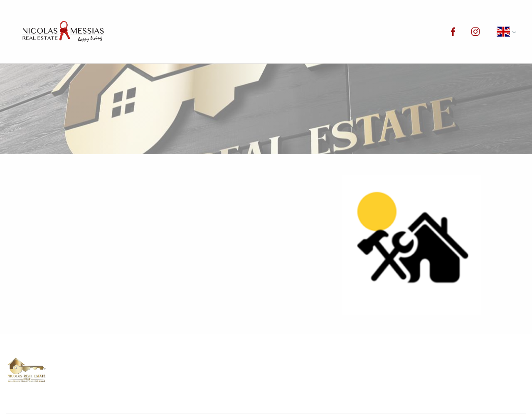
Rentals (227, 31)
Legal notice (466, 377)
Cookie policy (258, 389)
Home (129, 31)
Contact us (409, 31)
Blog (363, 31)
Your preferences (473, 389)
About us (274, 31)
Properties (175, 31)
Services (323, 31)
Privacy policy (364, 377)
